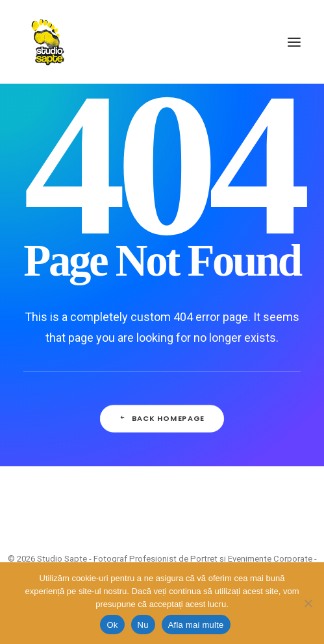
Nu (143, 625)
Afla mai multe (196, 625)
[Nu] (308, 603)
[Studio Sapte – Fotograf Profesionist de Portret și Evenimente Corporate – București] (48, 42)
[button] (294, 42)
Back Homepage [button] (162, 418)
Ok (112, 625)
